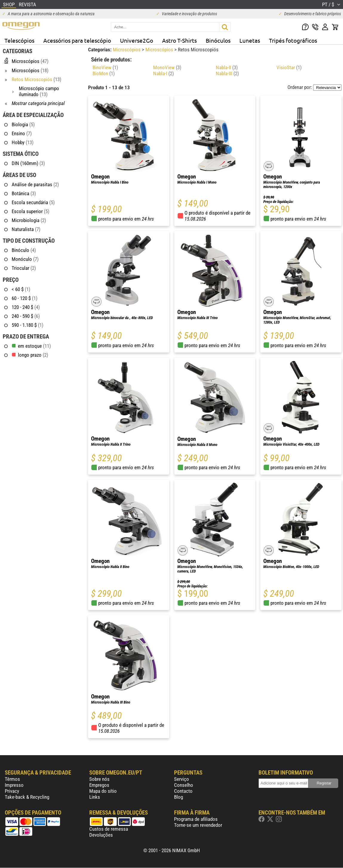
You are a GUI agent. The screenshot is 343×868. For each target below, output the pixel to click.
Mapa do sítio (103, 791)
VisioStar (289, 67)
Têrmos (12, 779)
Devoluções (101, 835)
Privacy (12, 791)
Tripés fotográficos (293, 40)
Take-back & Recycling (27, 797)
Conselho (184, 785)
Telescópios (19, 40)
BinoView (105, 67)
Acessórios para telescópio (77, 40)
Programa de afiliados (196, 819)
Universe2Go (137, 40)
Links (95, 797)
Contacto (183, 791)
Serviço (182, 779)
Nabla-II (227, 67)
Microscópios (127, 50)
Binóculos (218, 40)
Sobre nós (99, 779)
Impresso (14, 785)
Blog (179, 797)
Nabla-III (227, 73)
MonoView (167, 67)
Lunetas (250, 40)
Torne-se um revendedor (198, 825)
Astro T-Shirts (179, 40)
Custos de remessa (109, 829)
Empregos (99, 785)
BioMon (104, 73)
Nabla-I (163, 73)
